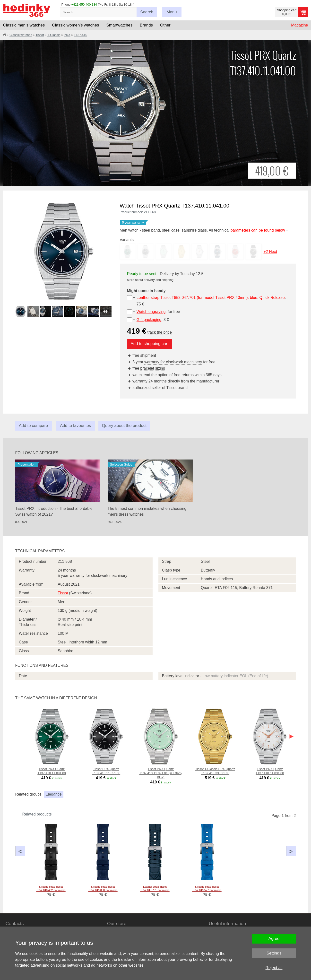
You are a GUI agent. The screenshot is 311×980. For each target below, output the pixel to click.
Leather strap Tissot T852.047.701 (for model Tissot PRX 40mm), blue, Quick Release (211, 298)
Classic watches (21, 35)
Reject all (274, 968)
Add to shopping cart (150, 344)
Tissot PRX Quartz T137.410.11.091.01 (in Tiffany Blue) (161, 773)
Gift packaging (149, 320)
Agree (274, 939)
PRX (67, 35)
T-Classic (54, 35)
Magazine (299, 25)
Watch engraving (151, 312)
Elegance (54, 794)
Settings (274, 953)
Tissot (40, 35)
